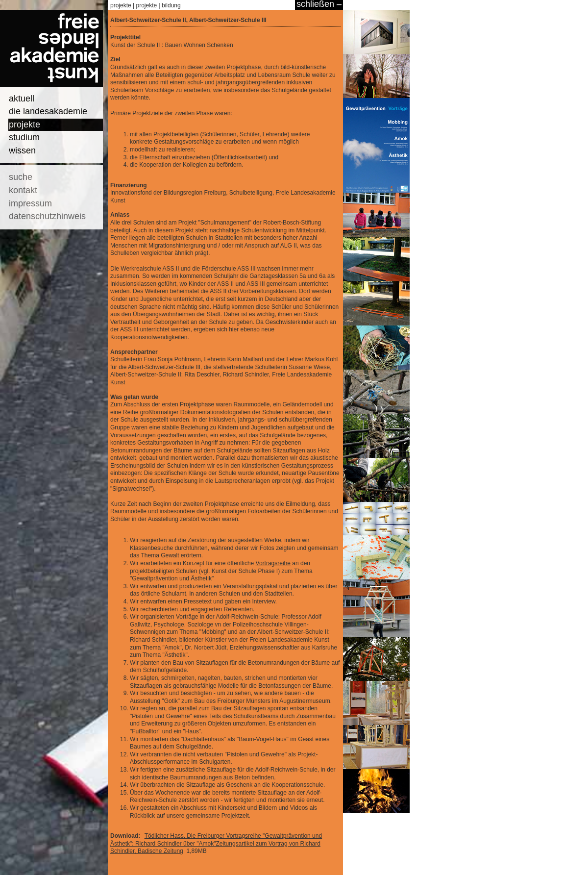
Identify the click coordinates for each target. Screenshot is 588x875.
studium (24, 137)
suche (21, 177)
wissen (22, 150)
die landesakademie (48, 111)
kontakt (23, 190)
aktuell (22, 99)
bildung (171, 5)
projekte (24, 125)
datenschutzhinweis (47, 216)
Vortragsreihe (273, 563)
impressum (30, 203)
